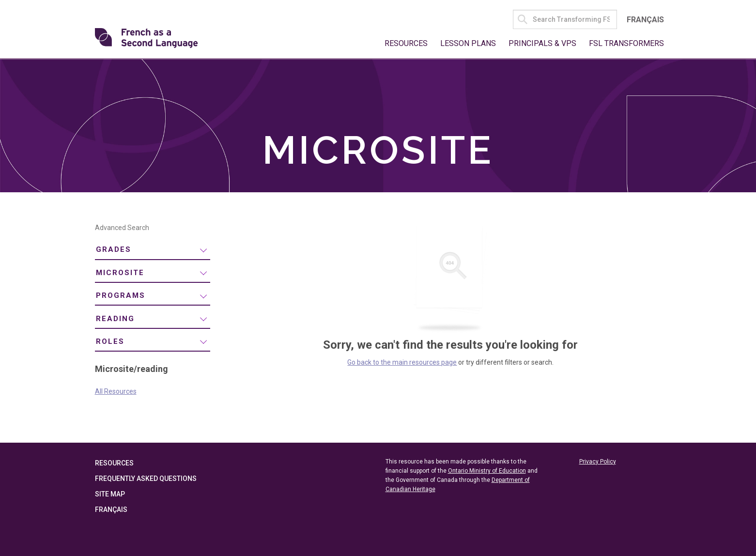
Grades (114, 249)
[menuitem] (153, 250)
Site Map (110, 494)
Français (645, 20)
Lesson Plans (468, 43)
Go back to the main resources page (402, 362)
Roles (110, 341)
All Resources (116, 391)
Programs (121, 295)
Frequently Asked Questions (146, 479)
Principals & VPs (542, 43)
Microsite (120, 273)
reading (115, 319)
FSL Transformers (626, 43)
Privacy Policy (598, 462)
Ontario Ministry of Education (487, 471)
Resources (406, 43)
